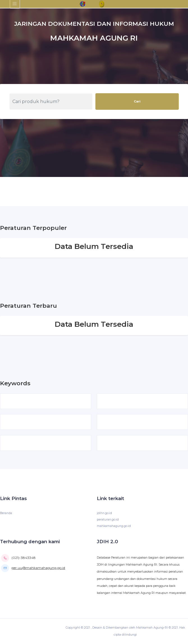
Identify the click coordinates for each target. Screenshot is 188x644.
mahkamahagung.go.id (114, 526)
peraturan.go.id (108, 520)
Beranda (6, 513)
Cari (137, 102)
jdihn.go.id (104, 513)
